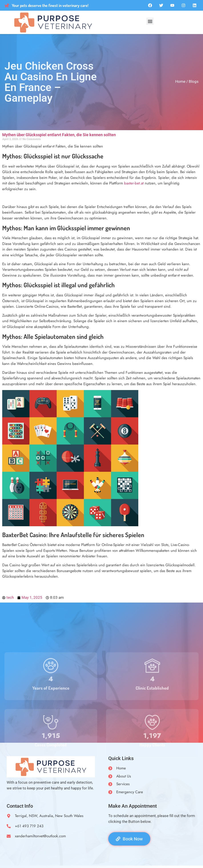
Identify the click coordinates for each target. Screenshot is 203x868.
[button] (150, 21)
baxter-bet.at (134, 183)
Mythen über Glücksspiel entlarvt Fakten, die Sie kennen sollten (59, 135)
